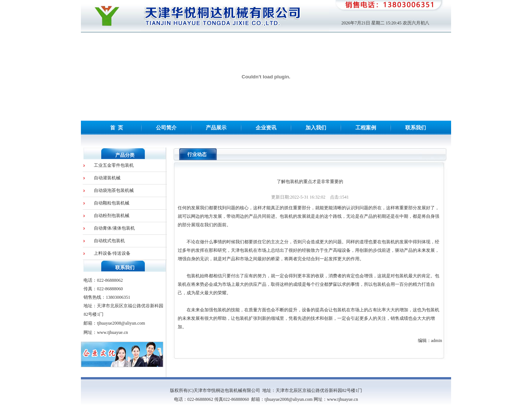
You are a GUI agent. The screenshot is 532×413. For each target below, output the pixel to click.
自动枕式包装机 (109, 241)
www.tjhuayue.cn (112, 332)
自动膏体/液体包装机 (114, 228)
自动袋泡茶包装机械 (114, 190)
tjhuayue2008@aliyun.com (121, 323)
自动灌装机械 (107, 178)
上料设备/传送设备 (112, 253)
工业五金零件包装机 (114, 165)
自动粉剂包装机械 (112, 216)
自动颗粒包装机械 (112, 203)
